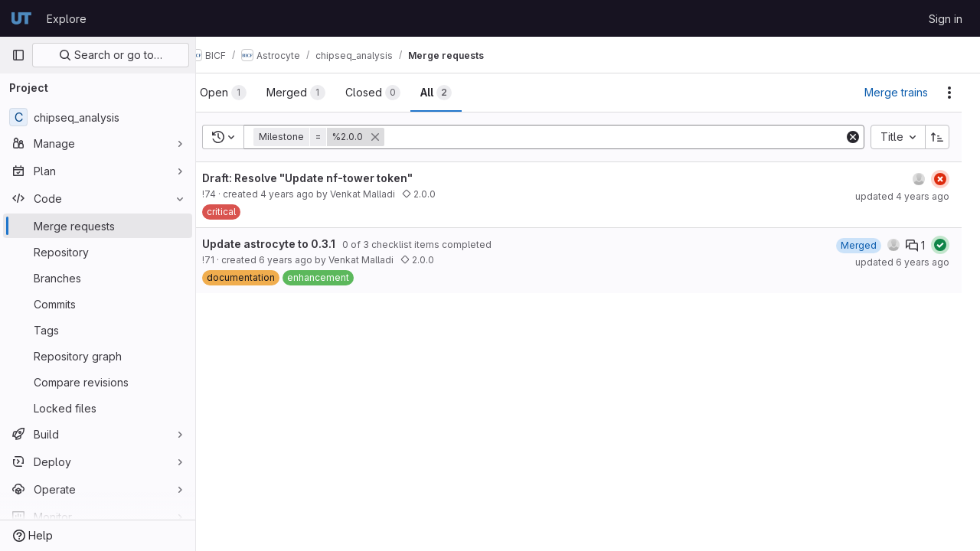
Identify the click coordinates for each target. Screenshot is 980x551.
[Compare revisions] (98, 382)
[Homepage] (21, 18)
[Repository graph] (98, 356)
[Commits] (98, 304)
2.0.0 (443, 194)
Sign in (946, 19)
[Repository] (98, 252)
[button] (345, 137)
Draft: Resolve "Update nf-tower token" (332, 178)
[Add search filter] (628, 137)
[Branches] (98, 278)
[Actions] (949, 93)
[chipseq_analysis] (98, 117)
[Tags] (98, 330)
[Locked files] (98, 408)
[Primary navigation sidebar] (18, 55)
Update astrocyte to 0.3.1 (293, 244)
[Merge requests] (98, 226)
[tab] (248, 93)
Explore (67, 19)
